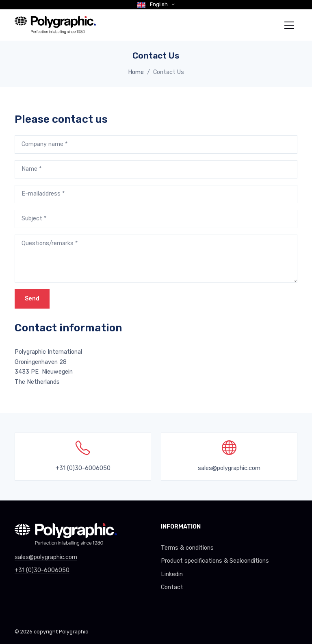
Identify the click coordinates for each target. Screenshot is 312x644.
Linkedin (172, 574)
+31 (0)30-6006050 (42, 570)
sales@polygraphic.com (229, 468)
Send (32, 299)
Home (136, 72)
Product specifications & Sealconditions (215, 561)
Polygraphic (74, 632)
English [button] (153, 4)
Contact (172, 587)
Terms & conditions (187, 548)
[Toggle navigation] (289, 25)
